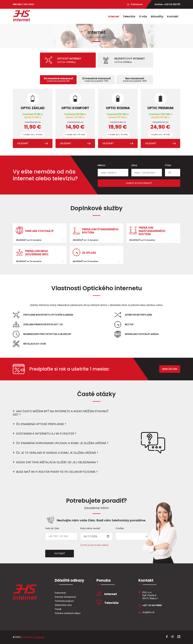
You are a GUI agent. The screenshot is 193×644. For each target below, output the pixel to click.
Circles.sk (39, 637)
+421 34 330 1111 (172, 4)
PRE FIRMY (29, 4)
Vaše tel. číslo (52, 528)
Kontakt (173, 16)
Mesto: (102, 165)
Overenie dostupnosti (65, 597)
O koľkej (120, 528)
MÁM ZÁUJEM (170, 369)
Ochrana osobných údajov (68, 613)
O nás (143, 16)
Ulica (134, 165)
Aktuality (157, 16)
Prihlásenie (137, 4)
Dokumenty (60, 593)
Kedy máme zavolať (90, 528)
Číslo (168, 165)
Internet (114, 16)
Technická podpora (64, 601)
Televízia (129, 16)
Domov (91, 37)
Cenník (58, 609)
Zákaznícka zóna (63, 605)
